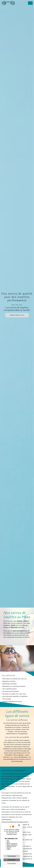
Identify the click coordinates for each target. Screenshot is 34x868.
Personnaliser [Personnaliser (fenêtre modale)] (12, 863)
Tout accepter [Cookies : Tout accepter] (12, 856)
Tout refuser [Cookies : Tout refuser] (12, 860)
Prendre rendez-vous (17, 315)
